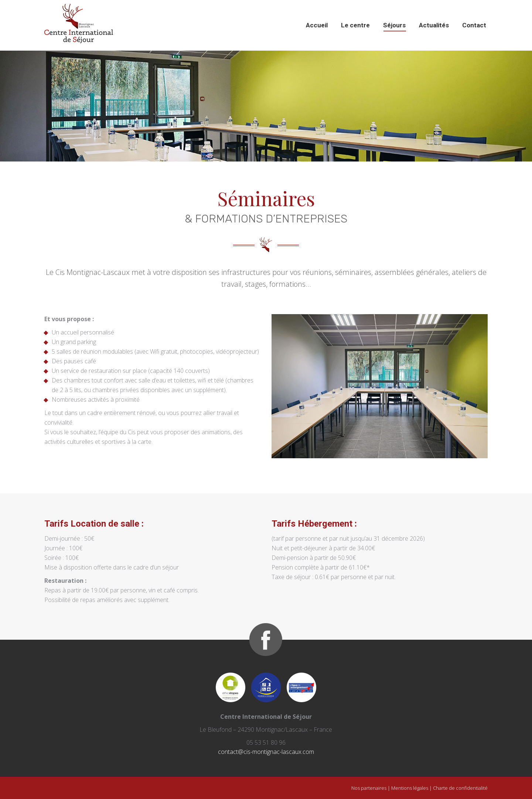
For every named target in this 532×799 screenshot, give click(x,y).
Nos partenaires (369, 788)
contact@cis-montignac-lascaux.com (266, 752)
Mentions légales (410, 788)
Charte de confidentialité (460, 788)
